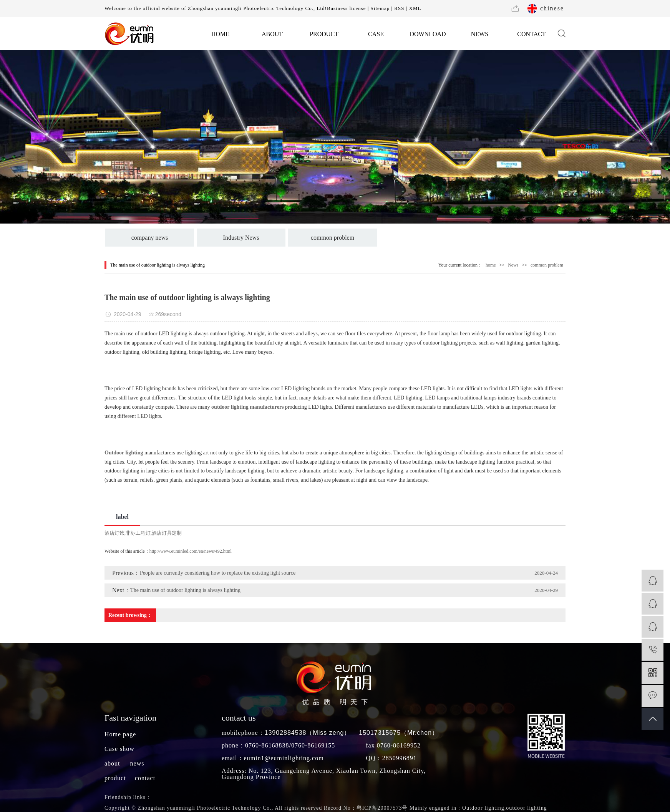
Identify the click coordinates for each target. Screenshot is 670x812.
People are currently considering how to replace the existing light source (218, 573)
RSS (399, 8)
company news (150, 238)
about (112, 763)
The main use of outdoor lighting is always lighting (185, 590)
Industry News (241, 238)
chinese (552, 8)
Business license (347, 8)
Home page (120, 734)
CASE (376, 34)
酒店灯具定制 (167, 533)
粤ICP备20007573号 (382, 808)
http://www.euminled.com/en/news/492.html (191, 551)
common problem (333, 238)
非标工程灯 (138, 533)
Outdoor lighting (483, 808)
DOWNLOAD (428, 34)
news (137, 763)
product (115, 778)
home (491, 265)
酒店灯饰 (114, 533)
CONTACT (531, 34)
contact (145, 778)
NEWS (480, 34)
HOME (220, 34)
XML (415, 8)
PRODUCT (324, 34)
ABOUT (272, 34)
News (513, 265)
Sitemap (380, 8)
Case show (119, 749)
